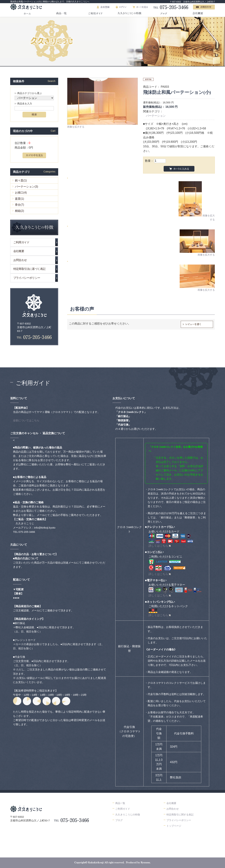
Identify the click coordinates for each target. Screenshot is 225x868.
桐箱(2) (20, 211)
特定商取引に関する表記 (180, 815)
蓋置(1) (20, 199)
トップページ (174, 826)
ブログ (119, 820)
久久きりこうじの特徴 (128, 815)
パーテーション (156, 116)
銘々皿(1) (21, 180)
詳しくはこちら (158, 546)
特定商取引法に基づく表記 (29, 269)
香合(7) (20, 205)
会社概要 (19, 251)
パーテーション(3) (27, 187)
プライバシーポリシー (27, 278)
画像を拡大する (76, 127)
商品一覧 (120, 803)
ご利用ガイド (21, 242)
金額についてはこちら (26, 420)
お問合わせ (20, 260)
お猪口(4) (21, 193)
